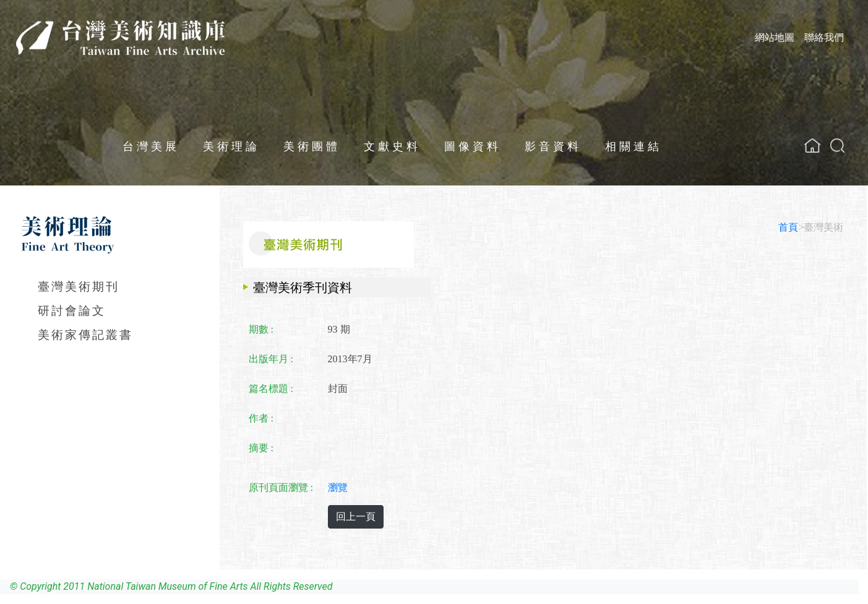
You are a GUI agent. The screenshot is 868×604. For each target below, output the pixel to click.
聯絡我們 (824, 37)
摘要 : (261, 448)
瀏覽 (338, 487)
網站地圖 (775, 37)
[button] (837, 146)
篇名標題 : (271, 389)
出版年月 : (271, 359)
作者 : (261, 418)
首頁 (788, 227)
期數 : (261, 329)
